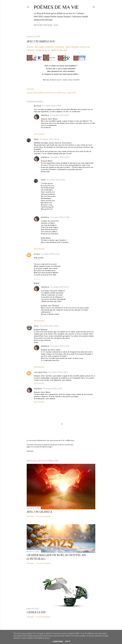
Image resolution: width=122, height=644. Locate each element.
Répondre (39, 134)
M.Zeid (37, 254)
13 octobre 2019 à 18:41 (60, 115)
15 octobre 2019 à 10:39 (60, 346)
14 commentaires (43, 563)
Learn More (58, 642)
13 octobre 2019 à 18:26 (52, 106)
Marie (36, 139)
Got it (68, 642)
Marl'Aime (45, 115)
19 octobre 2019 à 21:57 (53, 389)
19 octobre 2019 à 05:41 (58, 372)
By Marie (38, 106)
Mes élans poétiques (43, 25)
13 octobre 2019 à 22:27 (60, 157)
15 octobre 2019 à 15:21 (56, 180)
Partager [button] (30, 89)
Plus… (57, 25)
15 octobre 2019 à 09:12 (49, 326)
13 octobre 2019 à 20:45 (49, 139)
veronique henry (41, 372)
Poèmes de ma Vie (56, 7)
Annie (36, 326)
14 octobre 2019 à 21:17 (60, 287)
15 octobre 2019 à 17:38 (60, 217)
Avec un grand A (39, 512)
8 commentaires (43, 617)
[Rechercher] (94, 7)
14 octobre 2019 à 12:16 (50, 254)
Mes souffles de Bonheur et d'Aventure (49, 93)
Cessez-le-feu (36, 612)
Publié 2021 (71, 93)
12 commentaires (43, 516)
